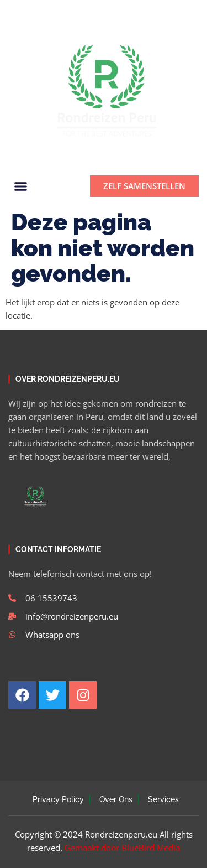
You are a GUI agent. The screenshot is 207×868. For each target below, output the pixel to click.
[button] (186, 12)
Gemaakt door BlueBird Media (122, 848)
